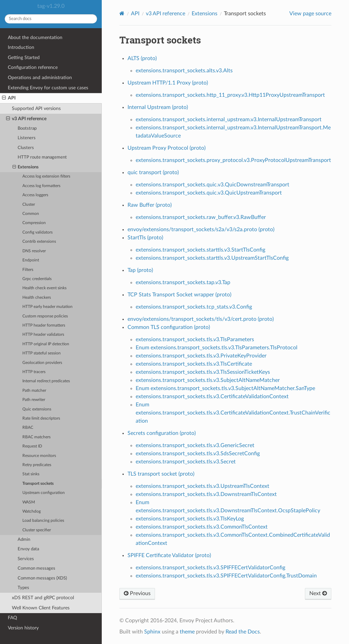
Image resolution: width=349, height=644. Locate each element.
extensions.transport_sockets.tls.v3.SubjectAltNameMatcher (208, 380)
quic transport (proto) (153, 172)
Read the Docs (243, 632)
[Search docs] (51, 19)
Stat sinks (31, 474)
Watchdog (32, 511)
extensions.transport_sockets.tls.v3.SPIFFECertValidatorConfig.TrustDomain (226, 576)
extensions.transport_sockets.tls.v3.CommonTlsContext (202, 527)
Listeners (27, 138)
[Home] (122, 13)
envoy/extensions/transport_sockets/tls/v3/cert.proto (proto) (201, 319)
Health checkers (37, 298)
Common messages (36, 568)
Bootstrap (27, 128)
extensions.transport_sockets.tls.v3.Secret (186, 462)
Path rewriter (34, 400)
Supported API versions (36, 108)
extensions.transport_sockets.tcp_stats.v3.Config (194, 307)
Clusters (26, 148)
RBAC (28, 428)
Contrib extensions (39, 242)
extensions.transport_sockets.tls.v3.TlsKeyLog (190, 519)
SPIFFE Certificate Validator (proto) (169, 555)
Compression (34, 223)
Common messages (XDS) (42, 578)
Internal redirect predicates (46, 381)
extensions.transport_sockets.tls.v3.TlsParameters (195, 339)
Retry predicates (37, 465)
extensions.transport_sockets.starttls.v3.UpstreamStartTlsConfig (212, 258)
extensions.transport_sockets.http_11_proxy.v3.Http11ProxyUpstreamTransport (230, 95)
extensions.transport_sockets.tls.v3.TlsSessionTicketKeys (203, 372)
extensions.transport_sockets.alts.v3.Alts (184, 71)
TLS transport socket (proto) (161, 474)
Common (31, 214)
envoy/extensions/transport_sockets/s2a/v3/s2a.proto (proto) (201, 229)
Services (26, 559)
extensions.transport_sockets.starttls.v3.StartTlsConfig (200, 250)
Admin (24, 540)
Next (318, 593)
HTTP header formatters (44, 325)
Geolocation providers (42, 363)
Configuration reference (33, 67)
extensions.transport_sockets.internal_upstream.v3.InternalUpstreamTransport (229, 119)
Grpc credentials (37, 279)
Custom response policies (45, 316)
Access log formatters (41, 186)
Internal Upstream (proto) (158, 107)
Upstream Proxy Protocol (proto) (167, 148)
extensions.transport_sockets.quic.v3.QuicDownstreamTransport (212, 185)
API (9, 98)
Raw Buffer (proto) (150, 205)
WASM (29, 502)
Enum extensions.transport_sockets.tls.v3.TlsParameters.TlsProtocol (217, 348)
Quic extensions (37, 409)
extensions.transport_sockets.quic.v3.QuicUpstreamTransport (209, 193)
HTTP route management (42, 157)
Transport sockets (38, 484)
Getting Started (24, 58)
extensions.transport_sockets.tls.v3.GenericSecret (195, 445)
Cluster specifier (37, 530)
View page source (310, 14)
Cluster (29, 205)
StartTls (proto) (145, 238)
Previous (137, 593)
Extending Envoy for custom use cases (48, 88)
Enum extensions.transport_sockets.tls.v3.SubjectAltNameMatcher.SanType (225, 388)
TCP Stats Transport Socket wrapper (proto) (179, 295)
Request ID (32, 446)
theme (187, 632)
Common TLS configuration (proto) (169, 327)
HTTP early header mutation (47, 307)
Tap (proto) (140, 270)
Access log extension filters (46, 176)
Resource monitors (39, 456)
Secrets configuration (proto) (162, 433)
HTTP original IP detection (46, 344)
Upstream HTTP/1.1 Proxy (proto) (168, 83)
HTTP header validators (43, 335)
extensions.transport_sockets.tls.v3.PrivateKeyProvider (201, 356)
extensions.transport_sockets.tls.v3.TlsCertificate (194, 364)
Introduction (21, 47)
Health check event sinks (44, 288)
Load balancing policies (43, 521)
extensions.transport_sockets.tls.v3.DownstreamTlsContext (206, 494)
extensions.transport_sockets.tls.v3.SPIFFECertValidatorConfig (210, 568)
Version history (23, 628)
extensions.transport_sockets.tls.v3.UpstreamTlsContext (202, 486)
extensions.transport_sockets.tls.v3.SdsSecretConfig (198, 454)
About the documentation (35, 38)
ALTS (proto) (142, 58)
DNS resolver (34, 251)
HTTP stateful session (42, 353)
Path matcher (34, 391)
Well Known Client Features (41, 608)
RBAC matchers (36, 437)
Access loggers (35, 195)
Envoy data (28, 549)
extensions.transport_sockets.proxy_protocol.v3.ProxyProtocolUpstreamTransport (233, 160)
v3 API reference (26, 119)
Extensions (26, 167)
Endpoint (31, 260)
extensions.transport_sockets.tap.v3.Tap (183, 282)
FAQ (12, 618)
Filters (28, 270)
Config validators (37, 232)
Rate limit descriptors (41, 418)
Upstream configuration (44, 493)
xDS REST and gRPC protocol (43, 598)
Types (23, 588)
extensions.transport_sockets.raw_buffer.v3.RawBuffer (201, 217)
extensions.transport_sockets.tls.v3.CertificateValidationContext (212, 397)
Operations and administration (40, 78)
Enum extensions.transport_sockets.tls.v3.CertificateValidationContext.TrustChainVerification (233, 413)
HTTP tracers (34, 372)
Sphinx (152, 632)
